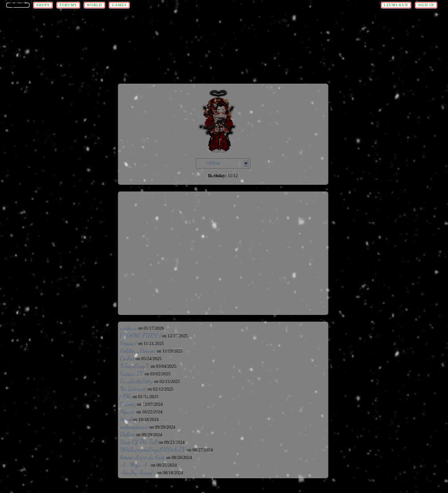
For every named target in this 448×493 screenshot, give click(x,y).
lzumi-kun (396, 5)
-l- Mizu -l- (135, 465)
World (94, 5)
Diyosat (128, 343)
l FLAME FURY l (140, 335)
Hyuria (128, 411)
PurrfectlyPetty (136, 381)
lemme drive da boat (142, 457)
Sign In (426, 5)
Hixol (126, 419)
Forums (68, 5)
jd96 (126, 396)
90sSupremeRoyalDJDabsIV (153, 449)
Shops (43, 5)
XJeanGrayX (134, 366)
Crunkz (128, 404)
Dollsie (128, 434)
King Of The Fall (139, 442)
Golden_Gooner (138, 351)
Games (119, 5)
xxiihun (128, 328)
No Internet (133, 389)
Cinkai (127, 358)
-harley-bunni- (138, 472)
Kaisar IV (132, 373)
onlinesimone (134, 427)
